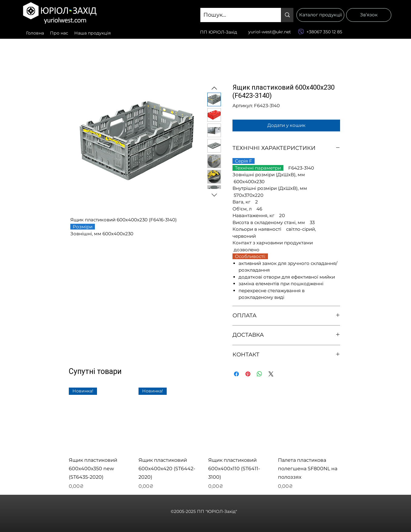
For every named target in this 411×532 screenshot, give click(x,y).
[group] (205, 439)
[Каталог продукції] (320, 15)
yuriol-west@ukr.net (270, 32)
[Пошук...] (236, 15)
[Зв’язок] (369, 15)
